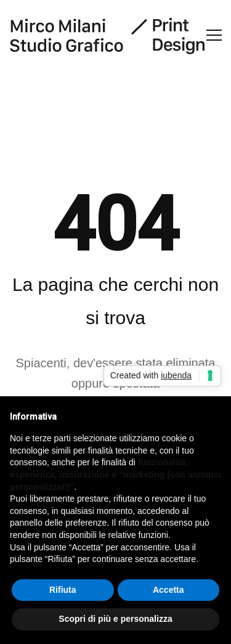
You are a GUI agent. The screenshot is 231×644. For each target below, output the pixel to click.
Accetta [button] (168, 590)
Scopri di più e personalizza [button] (115, 619)
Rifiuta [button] (63, 590)
